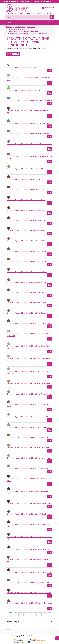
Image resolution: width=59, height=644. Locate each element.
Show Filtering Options (15, 622)
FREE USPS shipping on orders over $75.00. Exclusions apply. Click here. (29, 2)
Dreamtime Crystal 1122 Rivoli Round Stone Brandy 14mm (26, 169)
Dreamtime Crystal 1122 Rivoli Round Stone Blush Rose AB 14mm (29, 123)
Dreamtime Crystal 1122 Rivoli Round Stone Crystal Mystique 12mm (29, 394)
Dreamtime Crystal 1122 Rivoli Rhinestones (21, 67)
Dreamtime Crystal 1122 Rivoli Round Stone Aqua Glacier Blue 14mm (30, 100)
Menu (8, 22)
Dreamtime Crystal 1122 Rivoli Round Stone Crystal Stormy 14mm (29, 417)
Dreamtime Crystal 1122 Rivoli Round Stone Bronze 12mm (26, 179)
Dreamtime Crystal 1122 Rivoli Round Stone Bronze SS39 (26, 220)
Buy (50, 70)
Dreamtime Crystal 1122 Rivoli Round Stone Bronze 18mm (26, 210)
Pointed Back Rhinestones (17, 29)
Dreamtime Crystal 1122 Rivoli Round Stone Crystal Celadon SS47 (29, 323)
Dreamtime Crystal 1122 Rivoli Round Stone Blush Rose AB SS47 (29, 134)
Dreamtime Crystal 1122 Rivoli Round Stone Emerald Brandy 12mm (29, 504)
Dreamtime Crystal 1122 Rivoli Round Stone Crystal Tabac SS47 (28, 437)
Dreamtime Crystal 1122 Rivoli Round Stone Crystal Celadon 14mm (29, 313)
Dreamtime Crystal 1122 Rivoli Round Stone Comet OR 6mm (27, 292)
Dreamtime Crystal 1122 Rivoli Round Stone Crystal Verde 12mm (28, 448)
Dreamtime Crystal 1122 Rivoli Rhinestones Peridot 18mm (26, 90)
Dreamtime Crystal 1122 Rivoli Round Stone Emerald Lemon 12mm (29, 549)
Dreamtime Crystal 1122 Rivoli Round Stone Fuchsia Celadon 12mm (29, 593)
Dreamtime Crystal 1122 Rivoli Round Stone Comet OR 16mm (27, 272)
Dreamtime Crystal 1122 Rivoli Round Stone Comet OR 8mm (27, 303)
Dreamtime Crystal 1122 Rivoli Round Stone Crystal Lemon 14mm (29, 384)
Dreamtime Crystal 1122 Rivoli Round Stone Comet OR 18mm (27, 282)
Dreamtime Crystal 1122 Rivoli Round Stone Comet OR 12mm (27, 251)
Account (38, 14)
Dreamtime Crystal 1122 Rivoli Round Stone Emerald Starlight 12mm (29, 572)
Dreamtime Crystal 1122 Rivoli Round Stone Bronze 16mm (26, 200)
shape (13, 54)
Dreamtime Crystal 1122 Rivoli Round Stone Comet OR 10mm (27, 241)
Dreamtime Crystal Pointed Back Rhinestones (23, 31)
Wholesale (24, 14)
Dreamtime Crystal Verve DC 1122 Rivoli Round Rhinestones (29, 34)
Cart (49, 14)
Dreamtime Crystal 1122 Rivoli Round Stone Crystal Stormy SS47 (28, 427)
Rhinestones (31, 27)
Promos (11, 14)
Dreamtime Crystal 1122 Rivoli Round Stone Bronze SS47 (26, 231)
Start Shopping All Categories (15, 27)
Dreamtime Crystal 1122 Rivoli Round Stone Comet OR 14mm (27, 262)
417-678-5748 (48, 8)
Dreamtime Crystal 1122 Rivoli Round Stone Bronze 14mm (26, 190)
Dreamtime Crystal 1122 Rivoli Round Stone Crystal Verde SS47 (28, 468)
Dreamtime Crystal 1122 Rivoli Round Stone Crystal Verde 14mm (28, 458)
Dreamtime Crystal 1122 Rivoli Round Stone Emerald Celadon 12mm (29, 514)
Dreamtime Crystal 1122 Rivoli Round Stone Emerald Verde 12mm (29, 583)
